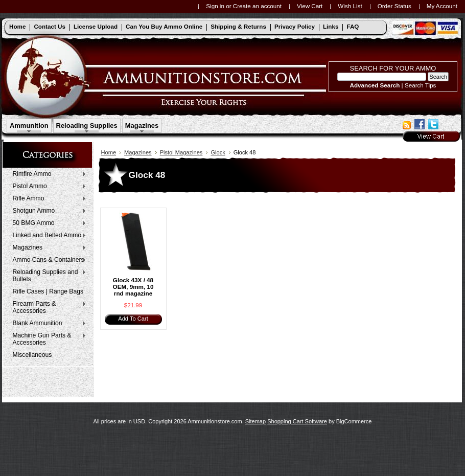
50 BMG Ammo (47, 223)
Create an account (257, 6)
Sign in (215, 6)
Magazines (142, 126)
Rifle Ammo (47, 199)
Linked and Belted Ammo (47, 236)
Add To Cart (133, 319)
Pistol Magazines (181, 152)
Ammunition (29, 126)
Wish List (350, 6)
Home (109, 152)
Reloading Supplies (87, 126)
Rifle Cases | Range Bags (48, 291)
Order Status (394, 6)
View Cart (310, 6)
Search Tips (421, 85)
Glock (218, 152)
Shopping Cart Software (297, 421)
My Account (442, 6)
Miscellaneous (32, 355)
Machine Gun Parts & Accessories (47, 339)
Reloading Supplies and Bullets (47, 276)
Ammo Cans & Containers (47, 260)
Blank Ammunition (47, 324)
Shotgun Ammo (47, 211)
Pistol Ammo (47, 187)
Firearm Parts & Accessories (47, 307)
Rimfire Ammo (47, 174)
